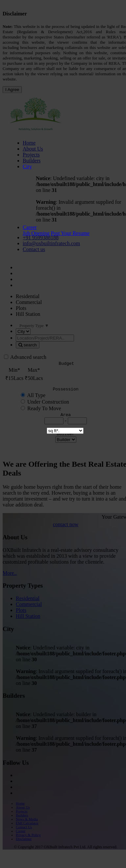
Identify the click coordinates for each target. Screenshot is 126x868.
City (27, 166)
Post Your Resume (70, 233)
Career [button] (30, 227)
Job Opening (36, 233)
